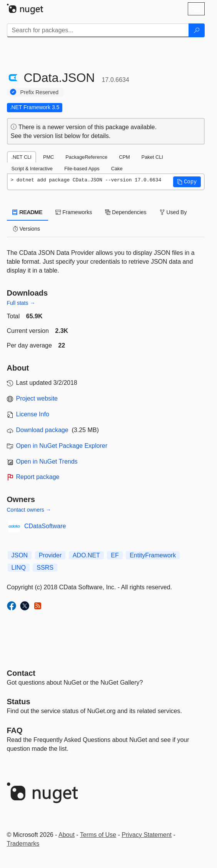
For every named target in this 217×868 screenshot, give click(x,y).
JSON (20, 555)
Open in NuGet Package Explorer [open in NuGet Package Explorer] (62, 446)
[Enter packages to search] (98, 30)
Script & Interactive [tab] (32, 169)
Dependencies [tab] (126, 212)
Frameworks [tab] (74, 212)
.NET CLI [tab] (22, 157)
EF (115, 555)
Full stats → (21, 303)
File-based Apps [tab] (82, 169)
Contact (21, 673)
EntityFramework (153, 555)
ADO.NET (86, 555)
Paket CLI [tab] (152, 157)
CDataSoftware (45, 526)
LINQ (19, 568)
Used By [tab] (173, 212)
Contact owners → (29, 510)
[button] (187, 182)
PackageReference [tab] (86, 157)
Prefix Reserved (40, 92)
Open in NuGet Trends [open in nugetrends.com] (47, 461)
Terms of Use (98, 835)
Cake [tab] (117, 169)
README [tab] (28, 212)
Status (19, 702)
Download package (42, 430)
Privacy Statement (147, 835)
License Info (33, 414)
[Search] (197, 30)
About (67, 835)
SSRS (45, 568)
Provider (50, 555)
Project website (37, 398)
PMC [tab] (48, 157)
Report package (38, 477)
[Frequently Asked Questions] (15, 730)
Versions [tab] (27, 229)
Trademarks (23, 844)
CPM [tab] (124, 157)
